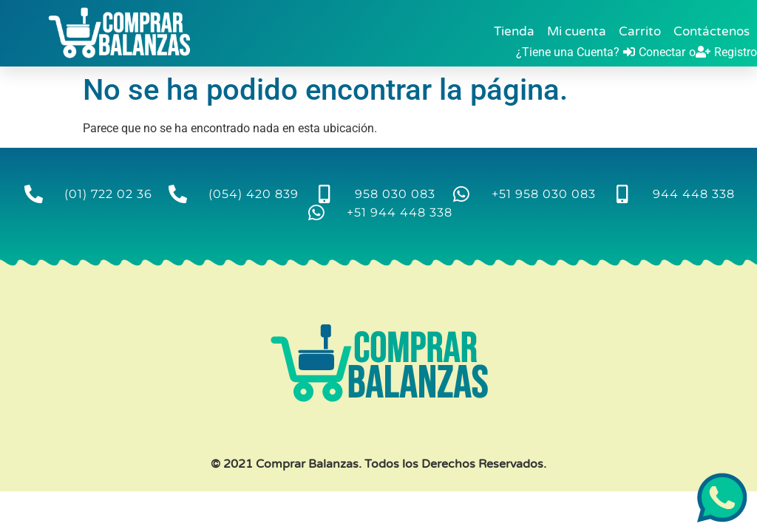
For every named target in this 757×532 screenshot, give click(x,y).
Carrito (640, 31)
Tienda (514, 31)
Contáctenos (712, 31)
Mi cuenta (577, 31)
